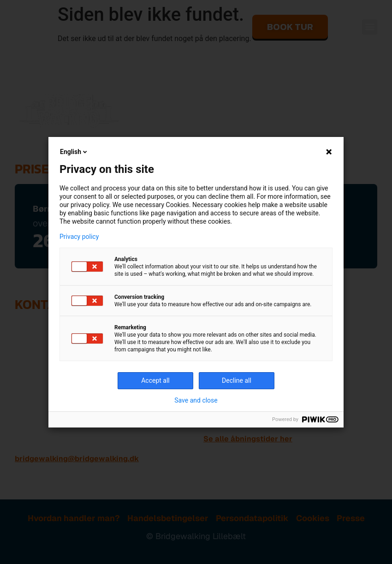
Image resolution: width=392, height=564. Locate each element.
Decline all (237, 380)
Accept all (155, 380)
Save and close (196, 400)
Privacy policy (79, 237)
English (74, 152)
